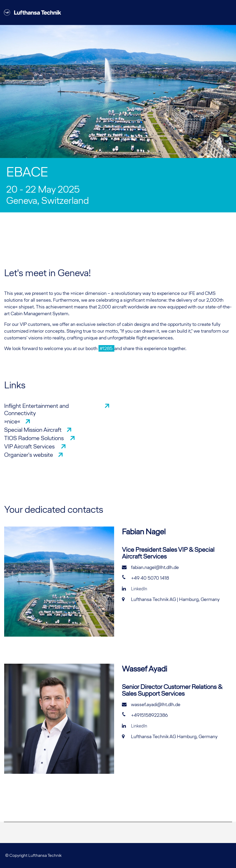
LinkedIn (135, 589)
